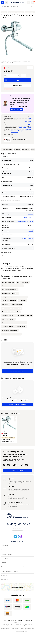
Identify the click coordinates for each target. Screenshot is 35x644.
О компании (5, 546)
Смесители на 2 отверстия (24, 315)
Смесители (5, 304)
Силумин (29, 129)
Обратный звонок (17, 110)
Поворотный (29, 235)
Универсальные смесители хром (11, 334)
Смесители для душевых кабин (11, 312)
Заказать (13, 80)
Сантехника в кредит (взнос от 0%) (13, 567)
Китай (30, 120)
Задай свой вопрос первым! (17, 404)
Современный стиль (25, 128)
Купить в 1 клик (18, 85)
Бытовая (30, 214)
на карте (21, 587)
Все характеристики (10, 135)
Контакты (4, 580)
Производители (6, 554)
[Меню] (3, 2)
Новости (4, 576)
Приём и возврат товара (9, 571)
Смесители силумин (8, 327)
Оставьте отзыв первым (17, 371)
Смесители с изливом (8, 319)
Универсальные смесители (10, 330)
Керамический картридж (25, 222)
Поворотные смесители (9, 301)
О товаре (17, 149)
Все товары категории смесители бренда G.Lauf (20, 139)
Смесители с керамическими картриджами (14, 323)
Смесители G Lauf (17, 304)
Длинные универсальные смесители (12, 286)
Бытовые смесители (8, 282)
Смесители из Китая (8, 315)
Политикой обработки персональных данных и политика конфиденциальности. (17, 628)
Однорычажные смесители (10, 293)
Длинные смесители (23, 282)
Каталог (4, 550)
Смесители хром (21, 327)
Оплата (3, 563)
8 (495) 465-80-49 (18, 107)
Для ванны (14, 131)
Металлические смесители (10, 290)
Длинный (30, 231)
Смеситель (28, 121)
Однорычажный (28, 218)
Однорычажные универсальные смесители (14, 297)
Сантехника (22, 301)
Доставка (4, 559)
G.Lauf (29, 118)
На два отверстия (27, 239)
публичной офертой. (22, 631)
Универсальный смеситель (19, 131)
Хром (30, 125)
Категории (26, 149)
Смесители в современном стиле (12, 308)
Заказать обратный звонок (17, 471)
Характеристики (7, 149)
